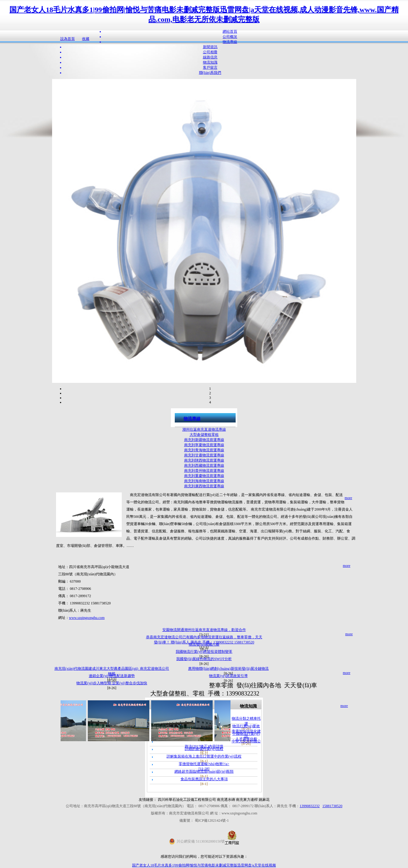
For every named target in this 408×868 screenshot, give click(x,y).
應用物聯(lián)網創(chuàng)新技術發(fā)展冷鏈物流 (228, 669)
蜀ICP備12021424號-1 (212, 820)
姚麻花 (264, 800)
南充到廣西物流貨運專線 (204, 486)
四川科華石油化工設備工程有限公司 (187, 800)
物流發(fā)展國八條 (204, 644)
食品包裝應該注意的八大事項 (204, 779)
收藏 (86, 39)
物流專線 (192, 419)
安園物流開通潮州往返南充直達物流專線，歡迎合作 (204, 630)
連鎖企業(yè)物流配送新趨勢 (112, 676)
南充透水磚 (226, 800)
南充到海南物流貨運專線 (204, 481)
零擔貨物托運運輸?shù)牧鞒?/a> (204, 764)
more (348, 498)
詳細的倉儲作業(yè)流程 (204, 749)
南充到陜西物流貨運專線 (204, 460)
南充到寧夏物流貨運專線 (204, 445)
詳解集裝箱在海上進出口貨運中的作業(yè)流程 (204, 756)
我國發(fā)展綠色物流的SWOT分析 (204, 659)
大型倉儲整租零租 (204, 435)
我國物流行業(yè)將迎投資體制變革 (204, 652)
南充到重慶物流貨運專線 (204, 476)
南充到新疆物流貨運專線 (204, 440)
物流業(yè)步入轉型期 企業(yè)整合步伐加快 (112, 683)
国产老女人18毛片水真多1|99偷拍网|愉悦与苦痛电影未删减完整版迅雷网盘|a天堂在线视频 (204, 865)
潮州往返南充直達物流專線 (204, 429)
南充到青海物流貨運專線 (204, 450)
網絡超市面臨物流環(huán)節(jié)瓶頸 (204, 771)
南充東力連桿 (247, 800)
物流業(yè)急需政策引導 (228, 676)
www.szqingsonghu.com (87, 618)
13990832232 (310, 806)
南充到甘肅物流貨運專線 (204, 455)
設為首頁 (68, 39)
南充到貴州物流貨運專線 (204, 471)
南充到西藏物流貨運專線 (204, 465)
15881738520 (332, 806)
